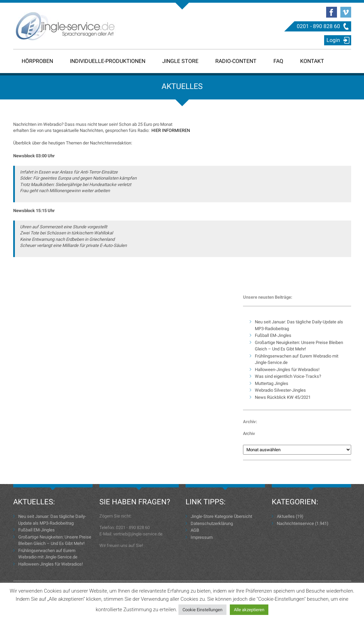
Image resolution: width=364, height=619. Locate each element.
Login (333, 40)
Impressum (202, 537)
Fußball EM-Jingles (273, 335)
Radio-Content (236, 61)
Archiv (249, 433)
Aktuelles (286, 516)
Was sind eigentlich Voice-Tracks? (288, 376)
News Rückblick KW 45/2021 (283, 397)
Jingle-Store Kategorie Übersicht (221, 516)
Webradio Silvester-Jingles (280, 390)
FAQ (278, 61)
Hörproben (37, 61)
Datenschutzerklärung (212, 523)
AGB (195, 530)
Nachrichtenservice (295, 523)
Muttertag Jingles (272, 383)
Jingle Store (180, 61)
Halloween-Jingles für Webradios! (287, 370)
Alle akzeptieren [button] (249, 610)
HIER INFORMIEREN (171, 130)
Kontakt (312, 61)
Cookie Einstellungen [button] (202, 610)
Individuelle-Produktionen (108, 61)
